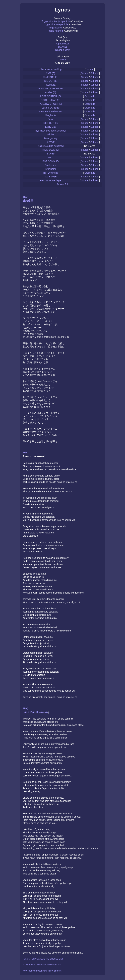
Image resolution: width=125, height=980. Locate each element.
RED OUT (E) (50, 123)
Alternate (44, 712)
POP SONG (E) (51, 161)
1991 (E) (51, 73)
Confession (51, 165)
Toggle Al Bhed (55, 31)
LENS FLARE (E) (51, 108)
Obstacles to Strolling (51, 69)
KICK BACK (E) (50, 150)
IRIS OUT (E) (51, 81)
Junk (51, 119)
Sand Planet (30, 712)
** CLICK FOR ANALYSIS (42, 965)
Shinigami (50, 169)
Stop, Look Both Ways (51, 112)
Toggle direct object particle (56, 21)
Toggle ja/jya (56, 28)
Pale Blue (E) (51, 177)
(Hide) (25, 197)
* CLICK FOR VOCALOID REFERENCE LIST (43, 959)
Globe (50, 134)
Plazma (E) (50, 85)
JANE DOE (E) (51, 77)
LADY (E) (51, 142)
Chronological (62, 40)
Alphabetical (62, 44)
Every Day (51, 127)
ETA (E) (51, 154)
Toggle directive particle (56, 24)
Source (90, 69)
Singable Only (62, 50)
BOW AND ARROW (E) (50, 89)
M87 (50, 157)
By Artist (62, 47)
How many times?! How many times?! (42, 971)
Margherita (51, 115)
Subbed (94, 73)
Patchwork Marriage (51, 180)
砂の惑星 (28, 201)
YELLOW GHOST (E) (51, 104)
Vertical (62, 60)
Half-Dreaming (51, 173)
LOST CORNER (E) (50, 96)
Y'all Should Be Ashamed (51, 146)
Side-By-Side (62, 63)
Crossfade (90, 96)
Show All (63, 184)
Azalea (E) (50, 92)
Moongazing (51, 138)
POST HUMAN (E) (51, 100)
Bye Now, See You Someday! (51, 131)
